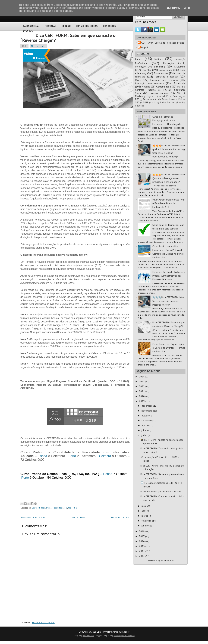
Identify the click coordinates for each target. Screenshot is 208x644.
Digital (145, 47)
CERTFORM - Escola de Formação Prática (163, 43)
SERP (146, 102)
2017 (142, 536)
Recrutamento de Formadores (159, 99)
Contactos (109, 26)
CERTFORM (102, 632)
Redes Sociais (167, 102)
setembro (147, 420)
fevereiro (147, 521)
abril (144, 511)
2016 (142, 541)
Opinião (66, 26)
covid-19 (164, 96)
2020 (142, 396)
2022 (142, 386)
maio (144, 506)
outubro (146, 416)
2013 (142, 556)
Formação (50, 26)
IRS (179, 87)
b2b (154, 102)
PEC (137, 99)
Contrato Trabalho (145, 90)
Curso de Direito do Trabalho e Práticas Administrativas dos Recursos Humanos (169, 276)
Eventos (28, 31)
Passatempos (161, 73)
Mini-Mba (72, 508)
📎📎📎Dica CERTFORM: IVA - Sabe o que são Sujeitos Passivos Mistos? (168, 301)
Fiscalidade (58, 508)
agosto (145, 425)
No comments (38, 46)
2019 (142, 401)
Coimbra (105, 456)
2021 (142, 391)
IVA (178, 93)
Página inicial (78, 517)
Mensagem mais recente (33, 517)
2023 (142, 381)
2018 (142, 531)
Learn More (174, 8)
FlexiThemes (88, 636)
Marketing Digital (144, 96)
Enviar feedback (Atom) (43, 622)
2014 (142, 551)
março (145, 516)
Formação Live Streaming (150, 67)
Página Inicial (31, 26)
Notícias (159, 59)
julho (144, 430)
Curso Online (166, 70)
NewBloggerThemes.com (124, 636)
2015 (142, 546)
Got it (187, 8)
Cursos (139, 59)
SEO (137, 102)
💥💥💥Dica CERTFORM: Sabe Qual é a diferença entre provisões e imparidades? (169, 178)
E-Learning (180, 67)
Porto (72, 456)
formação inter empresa (164, 80)
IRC (66, 508)
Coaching (178, 96)
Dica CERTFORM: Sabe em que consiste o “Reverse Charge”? (68, 38)
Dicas (49, 508)
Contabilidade (39, 508)
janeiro (145, 526)
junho (145, 435)
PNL (181, 99)
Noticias (146, 87)
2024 (142, 377)
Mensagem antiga (120, 517)
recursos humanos (159, 93)
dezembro (147, 406)
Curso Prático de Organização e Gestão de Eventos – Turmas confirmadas (169, 348)
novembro (147, 411)
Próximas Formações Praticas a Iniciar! (161, 491)
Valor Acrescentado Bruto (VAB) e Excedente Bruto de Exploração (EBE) (169, 203)
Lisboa (42, 456)
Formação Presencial (166, 77)
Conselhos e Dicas (87, 26)
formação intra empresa (149, 83)
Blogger (170, 561)
